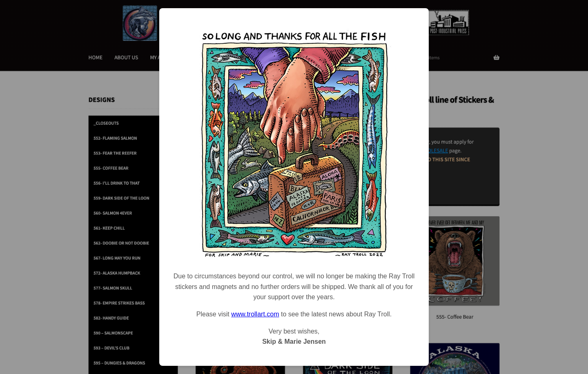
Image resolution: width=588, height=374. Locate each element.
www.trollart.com (255, 314)
